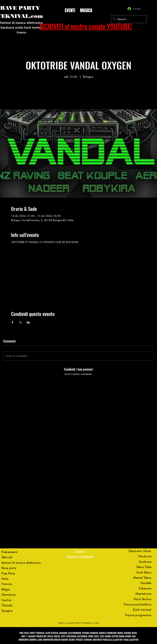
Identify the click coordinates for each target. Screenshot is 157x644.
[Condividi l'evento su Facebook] (13, 322)
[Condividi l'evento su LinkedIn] (28, 322)
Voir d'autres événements (78, 94)
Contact (80, 551)
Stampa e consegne (80, 556)
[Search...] (129, 19)
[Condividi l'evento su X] (20, 322)
